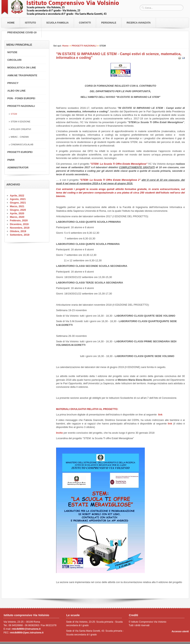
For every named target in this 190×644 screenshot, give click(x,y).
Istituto (31, 23)
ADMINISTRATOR (18, 168)
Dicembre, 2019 (19, 224)
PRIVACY (13, 83)
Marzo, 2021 (17, 206)
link (160, 415)
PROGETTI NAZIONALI (84, 46)
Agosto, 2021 (18, 199)
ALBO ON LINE (17, 91)
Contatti (85, 23)
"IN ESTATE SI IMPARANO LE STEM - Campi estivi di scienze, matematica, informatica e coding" (119, 56)
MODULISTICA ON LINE (22, 68)
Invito (60, 433)
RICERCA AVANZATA (139, 23)
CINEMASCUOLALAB (22, 144)
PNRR (11, 160)
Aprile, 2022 (17, 196)
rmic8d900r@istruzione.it (26, 629)
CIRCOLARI (14, 60)
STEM (14, 114)
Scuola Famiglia (58, 23)
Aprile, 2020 (17, 213)
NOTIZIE (12, 52)
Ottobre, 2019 (18, 231)
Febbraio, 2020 (19, 220)
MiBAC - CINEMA (20, 137)
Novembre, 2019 (20, 228)
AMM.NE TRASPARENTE (22, 75)
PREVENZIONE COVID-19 (22, 33)
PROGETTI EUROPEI (20, 152)
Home (11, 23)
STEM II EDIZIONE (21, 121)
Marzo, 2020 (17, 217)
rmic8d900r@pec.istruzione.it (27, 633)
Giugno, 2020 (18, 210)
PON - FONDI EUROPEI (21, 98)
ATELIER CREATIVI (21, 129)
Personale (109, 23)
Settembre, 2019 (20, 235)
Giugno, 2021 (18, 203)
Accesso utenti (180, 631)
